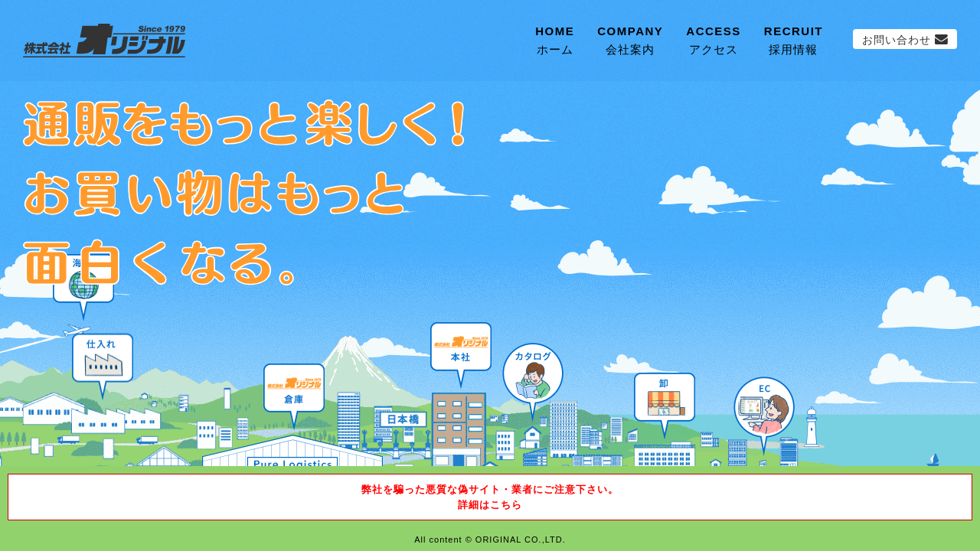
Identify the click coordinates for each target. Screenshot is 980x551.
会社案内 (630, 39)
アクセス (714, 39)
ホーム (555, 39)
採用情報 (794, 39)
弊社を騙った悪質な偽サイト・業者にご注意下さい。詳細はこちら (490, 497)
